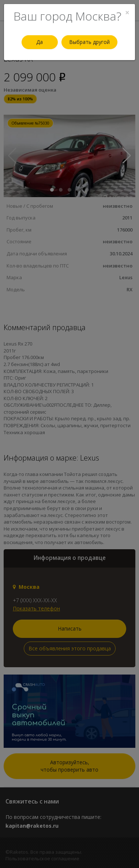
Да (40, 42)
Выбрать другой (89, 42)
